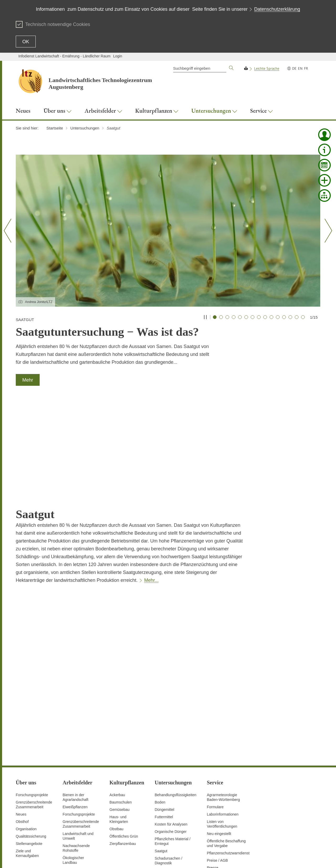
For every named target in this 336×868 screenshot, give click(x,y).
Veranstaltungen (220, 800)
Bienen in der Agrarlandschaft (76, 707)
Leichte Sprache (267, 68)
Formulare (215, 717)
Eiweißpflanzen (75, 717)
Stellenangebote (29, 753)
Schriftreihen (217, 785)
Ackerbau (117, 705)
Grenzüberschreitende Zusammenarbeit (34, 714)
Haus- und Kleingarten (119, 729)
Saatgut (161, 761)
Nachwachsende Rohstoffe (76, 758)
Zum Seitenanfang (31, 858)
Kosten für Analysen (171, 734)
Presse (213, 778)
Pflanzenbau (73, 780)
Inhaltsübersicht (137, 858)
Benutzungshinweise (282, 858)
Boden (160, 712)
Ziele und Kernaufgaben (27, 763)
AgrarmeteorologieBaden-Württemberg (223, 707)
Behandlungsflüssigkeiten (175, 705)
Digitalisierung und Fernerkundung (78, 804)
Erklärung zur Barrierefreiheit (240, 858)
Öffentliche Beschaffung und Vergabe (226, 753)
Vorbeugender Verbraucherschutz (78, 831)
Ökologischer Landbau (73, 770)
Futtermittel (164, 727)
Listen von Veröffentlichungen (222, 734)
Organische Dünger (170, 741)
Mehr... (151, 490)
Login (118, 56)
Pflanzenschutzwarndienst (228, 763)
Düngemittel (164, 719)
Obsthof (22, 731)
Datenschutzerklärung (277, 9)
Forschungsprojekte (32, 705)
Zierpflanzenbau (123, 753)
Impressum (311, 858)
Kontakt (184, 858)
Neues (21, 724)
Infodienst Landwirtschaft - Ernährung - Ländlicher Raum (64, 56)
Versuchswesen (76, 821)
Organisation (26, 739)
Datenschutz (203, 858)
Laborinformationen (223, 724)
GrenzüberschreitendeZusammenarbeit (81, 734)
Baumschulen (121, 712)
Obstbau (116, 739)
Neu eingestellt (219, 744)
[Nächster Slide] (326, 231)
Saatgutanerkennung (80, 794)
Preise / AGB (217, 770)
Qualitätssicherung (31, 746)
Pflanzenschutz (75, 787)
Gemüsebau (119, 719)
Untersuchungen (76, 814)
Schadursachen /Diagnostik (168, 771)
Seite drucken (164, 858)
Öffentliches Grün (124, 746)
